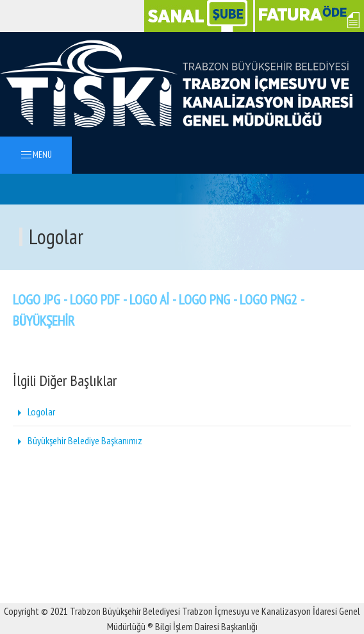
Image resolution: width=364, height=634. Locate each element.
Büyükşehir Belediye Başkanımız (78, 440)
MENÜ (36, 155)
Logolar (34, 412)
